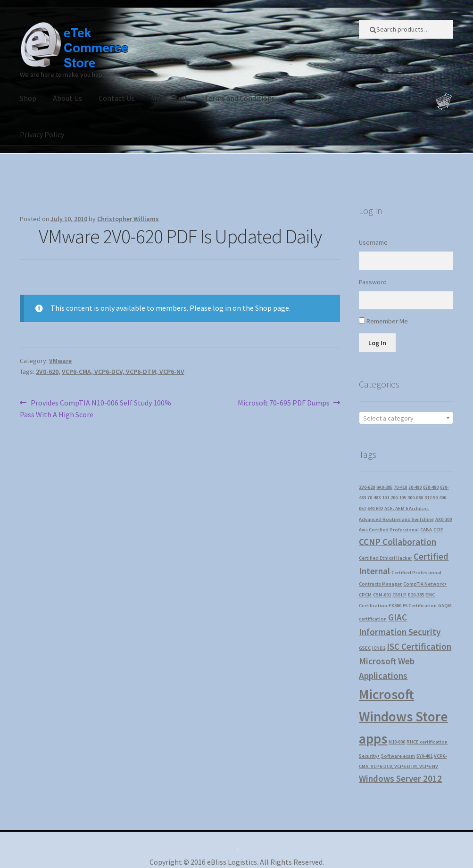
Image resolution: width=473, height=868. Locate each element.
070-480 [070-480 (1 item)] (431, 487)
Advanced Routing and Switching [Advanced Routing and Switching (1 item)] (396, 519)
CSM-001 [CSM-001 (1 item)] (382, 595)
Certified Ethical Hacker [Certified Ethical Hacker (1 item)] (386, 558)
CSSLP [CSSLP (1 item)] (399, 595)
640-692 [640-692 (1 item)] (375, 508)
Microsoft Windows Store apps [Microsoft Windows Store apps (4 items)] (403, 717)
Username (373, 242)
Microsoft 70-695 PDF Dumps (284, 403)
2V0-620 (47, 372)
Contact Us (116, 98)
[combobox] (406, 418)
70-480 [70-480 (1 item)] (415, 487)
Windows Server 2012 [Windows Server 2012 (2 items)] (400, 778)
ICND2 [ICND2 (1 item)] (379, 648)
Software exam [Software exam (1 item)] (398, 756)
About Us (67, 98)
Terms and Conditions (240, 98)
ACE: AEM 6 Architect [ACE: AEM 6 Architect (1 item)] (407, 508)
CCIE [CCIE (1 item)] (438, 530)
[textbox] (406, 418)
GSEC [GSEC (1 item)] (365, 648)
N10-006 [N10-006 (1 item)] (397, 742)
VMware (60, 361)
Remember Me (387, 321)
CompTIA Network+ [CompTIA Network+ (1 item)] (425, 584)
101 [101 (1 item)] (386, 498)
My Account (169, 98)
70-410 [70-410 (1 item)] (400, 487)
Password (373, 282)
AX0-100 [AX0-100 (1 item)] (444, 519)
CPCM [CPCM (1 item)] (365, 595)
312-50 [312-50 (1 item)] (431, 498)
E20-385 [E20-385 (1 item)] (416, 595)
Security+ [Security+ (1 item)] (369, 756)
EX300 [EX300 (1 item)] (395, 606)
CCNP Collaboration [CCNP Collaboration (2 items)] (398, 542)
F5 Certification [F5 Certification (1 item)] (420, 606)
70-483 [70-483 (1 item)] (374, 498)
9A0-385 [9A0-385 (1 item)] (384, 487)
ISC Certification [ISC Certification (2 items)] (419, 646)
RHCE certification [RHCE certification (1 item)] (427, 742)
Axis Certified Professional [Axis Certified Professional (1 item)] (389, 530)
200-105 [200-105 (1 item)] (398, 498)
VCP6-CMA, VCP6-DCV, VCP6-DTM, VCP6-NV (123, 372)
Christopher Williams (128, 219)
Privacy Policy (42, 134)
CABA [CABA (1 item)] (426, 530)
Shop (28, 98)
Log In (377, 343)
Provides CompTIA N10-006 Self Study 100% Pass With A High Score (95, 408)
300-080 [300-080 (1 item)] (415, 498)
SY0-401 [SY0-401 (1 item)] (424, 756)
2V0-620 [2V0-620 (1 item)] (367, 487)
